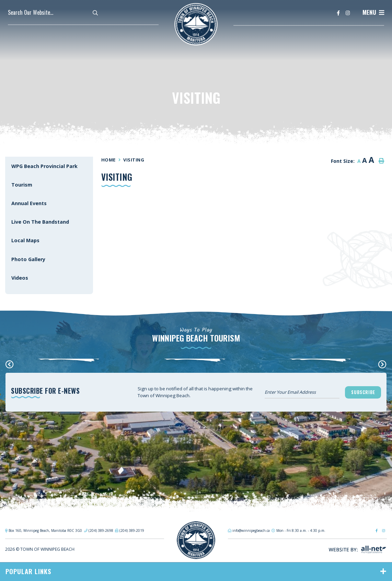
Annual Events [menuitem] (29, 203)
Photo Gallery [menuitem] (28, 259)
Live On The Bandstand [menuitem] (40, 222)
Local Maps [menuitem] (25, 240)
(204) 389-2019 (132, 530)
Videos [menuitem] (20, 278)
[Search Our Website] (56, 12)
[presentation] (10, 364)
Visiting (134, 160)
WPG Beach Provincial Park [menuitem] (44, 166)
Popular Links (28, 571)
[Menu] (373, 12)
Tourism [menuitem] (22, 185)
